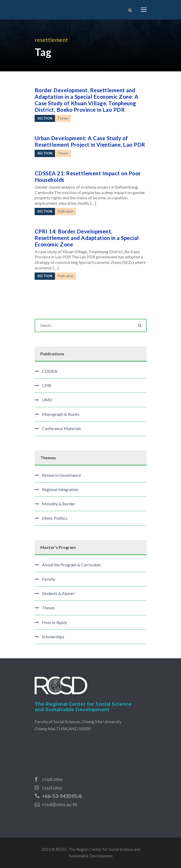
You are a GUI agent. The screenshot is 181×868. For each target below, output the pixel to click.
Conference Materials (61, 428)
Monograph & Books (61, 414)
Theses (48, 608)
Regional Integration (60, 489)
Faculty (49, 579)
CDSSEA (50, 371)
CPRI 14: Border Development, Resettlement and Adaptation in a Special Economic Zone (87, 238)
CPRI (47, 385)
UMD (47, 400)
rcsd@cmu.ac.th (60, 804)
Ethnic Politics (55, 518)
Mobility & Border (58, 504)
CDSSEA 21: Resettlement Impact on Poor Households (88, 176)
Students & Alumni (58, 593)
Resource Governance (61, 475)
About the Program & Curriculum (71, 565)
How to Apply (54, 622)
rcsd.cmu (52, 779)
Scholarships (53, 637)
